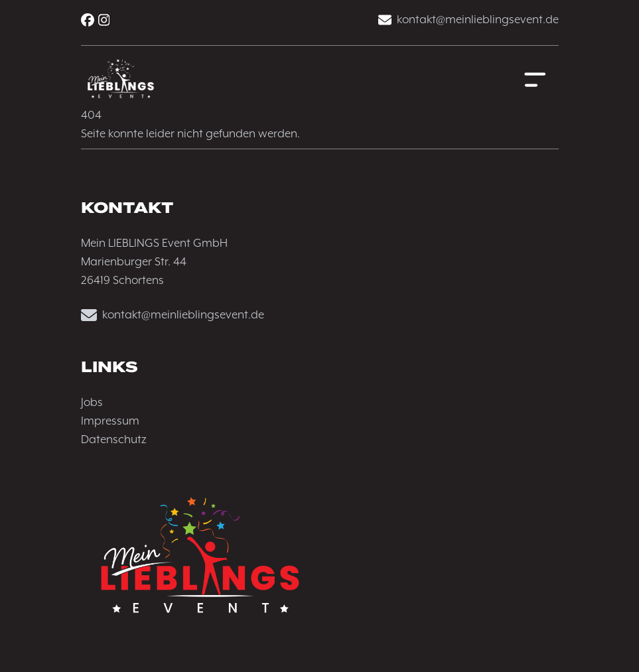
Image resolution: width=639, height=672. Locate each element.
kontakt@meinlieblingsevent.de (468, 20)
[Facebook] (88, 20)
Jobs (92, 403)
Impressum (110, 421)
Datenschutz (114, 440)
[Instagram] (104, 20)
